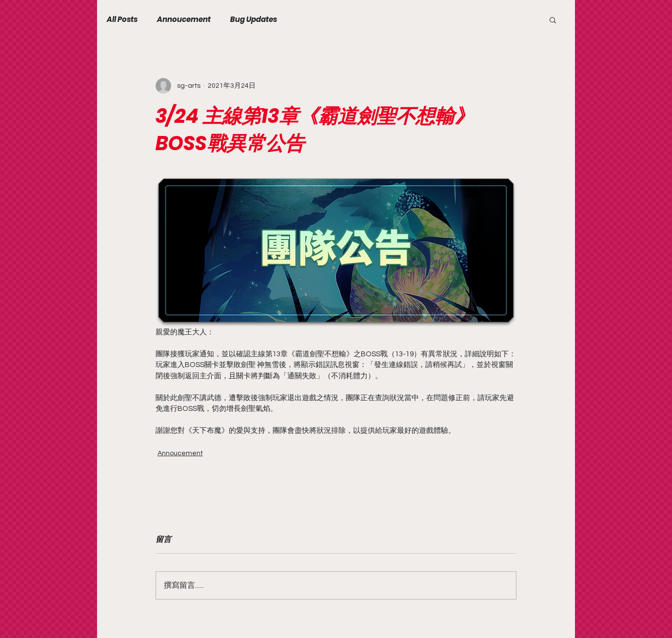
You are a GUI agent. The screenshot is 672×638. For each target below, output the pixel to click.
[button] (553, 19)
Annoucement (184, 19)
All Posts (122, 19)
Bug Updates (254, 19)
